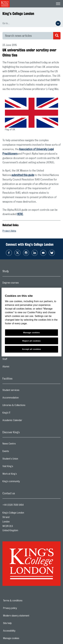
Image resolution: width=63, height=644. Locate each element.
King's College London (18, 14)
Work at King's (22, 475)
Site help (18, 623)
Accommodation (23, 398)
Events (18, 452)
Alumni (18, 367)
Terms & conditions (23, 601)
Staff (17, 360)
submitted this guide (23, 175)
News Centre (21, 444)
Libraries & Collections (26, 406)
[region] (31, 322)
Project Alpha (9, 231)
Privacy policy (21, 608)
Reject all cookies (31, 341)
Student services (23, 391)
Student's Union (22, 460)
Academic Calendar (25, 421)
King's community (23, 482)
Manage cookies (22, 638)
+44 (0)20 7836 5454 (13, 505)
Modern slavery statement (27, 616)
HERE (20, 214)
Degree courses (23, 284)
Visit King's (20, 467)
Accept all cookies (31, 349)
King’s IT (19, 414)
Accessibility (20, 631)
